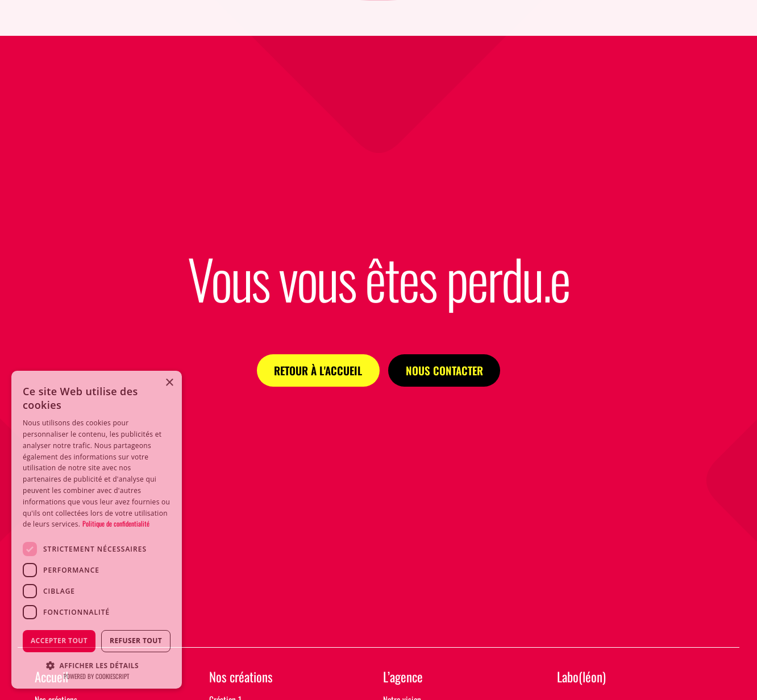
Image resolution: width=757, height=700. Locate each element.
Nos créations (241, 677)
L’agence (403, 677)
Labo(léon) (581, 677)
